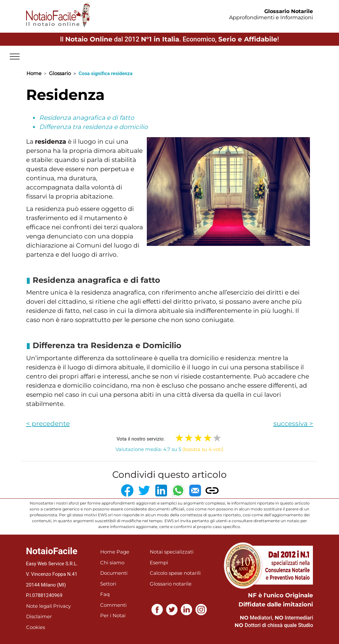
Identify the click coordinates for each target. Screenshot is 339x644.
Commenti (113, 605)
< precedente (48, 424)
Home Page (115, 552)
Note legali (39, 606)
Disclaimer (39, 616)
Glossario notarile (171, 584)
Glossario (60, 73)
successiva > (293, 424)
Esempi (159, 563)
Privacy (62, 606)
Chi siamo (112, 563)
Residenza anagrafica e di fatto (87, 118)
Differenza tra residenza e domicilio (93, 127)
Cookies (36, 627)
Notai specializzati (172, 552)
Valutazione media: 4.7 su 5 (169, 449)
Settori (108, 584)
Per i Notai (113, 615)
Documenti (114, 573)
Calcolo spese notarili (175, 573)
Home (34, 73)
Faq (105, 594)
